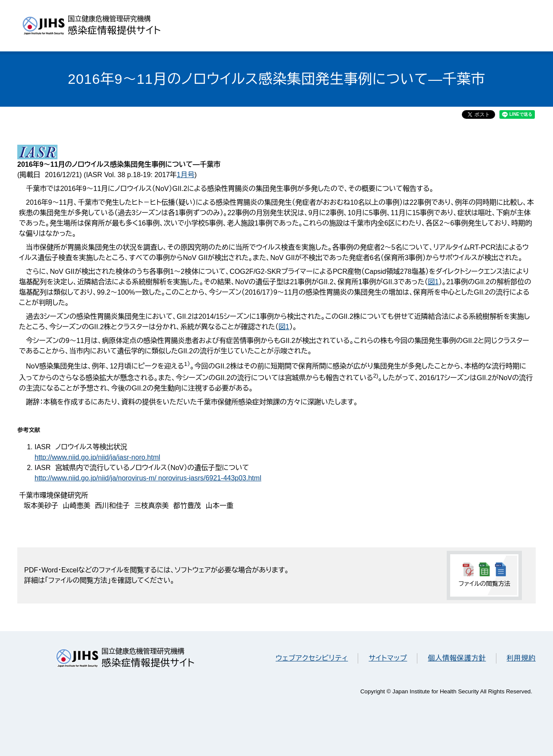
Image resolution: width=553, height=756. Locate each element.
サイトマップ (388, 658)
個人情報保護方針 (457, 658)
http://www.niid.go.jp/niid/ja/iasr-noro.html (97, 457)
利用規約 (521, 658)
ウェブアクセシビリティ (312, 658)
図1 (433, 282)
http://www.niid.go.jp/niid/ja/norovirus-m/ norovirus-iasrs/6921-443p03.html (148, 478)
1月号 (186, 175)
